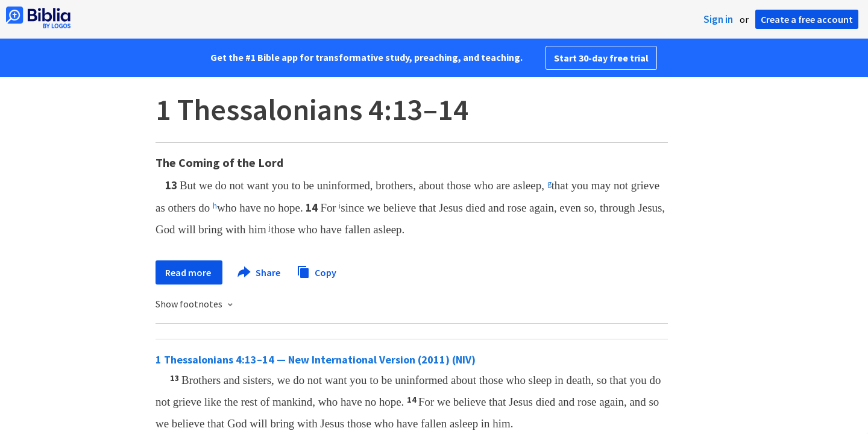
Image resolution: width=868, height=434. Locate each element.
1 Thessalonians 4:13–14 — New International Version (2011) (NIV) (316, 360)
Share (259, 272)
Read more (189, 272)
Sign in (718, 19)
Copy (316, 271)
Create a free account (807, 19)
